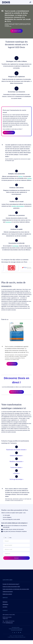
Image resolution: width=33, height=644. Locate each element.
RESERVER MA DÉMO (16, 392)
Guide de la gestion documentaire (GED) (11, 587)
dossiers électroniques (18, 206)
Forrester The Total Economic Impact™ (11, 584)
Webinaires (5, 602)
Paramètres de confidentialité (17, 630)
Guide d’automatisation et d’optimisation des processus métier (16, 589)
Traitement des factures (8, 592)
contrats (29, 178)
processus (8, 222)
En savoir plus (16, 31)
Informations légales (16, 627)
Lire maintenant (12, 364)
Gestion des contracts (7, 594)
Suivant (17, 558)
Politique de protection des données (16, 629)
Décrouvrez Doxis (9, 133)
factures (21, 176)
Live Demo (5, 607)
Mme (10, 538)
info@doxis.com (9, 623)
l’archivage (15, 246)
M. (6, 538)
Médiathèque (5, 604)
